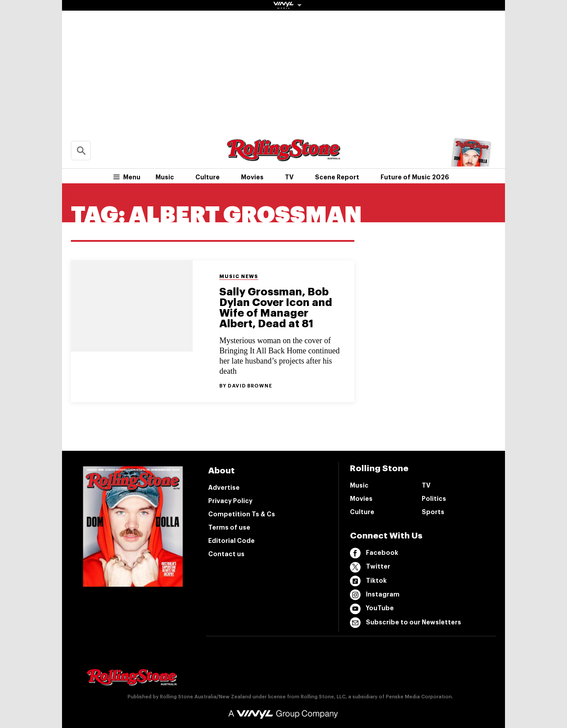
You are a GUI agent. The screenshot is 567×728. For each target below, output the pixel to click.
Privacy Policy (230, 501)
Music (165, 177)
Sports (433, 512)
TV (289, 177)
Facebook (374, 553)
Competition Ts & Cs (242, 514)
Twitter (370, 567)
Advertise (224, 488)
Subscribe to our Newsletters (406, 623)
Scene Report (337, 177)
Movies (252, 177)
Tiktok (368, 581)
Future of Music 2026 (415, 177)
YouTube (372, 609)
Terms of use (229, 527)
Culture (208, 177)
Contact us (226, 554)
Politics (434, 499)
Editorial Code (231, 541)
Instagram (375, 595)
